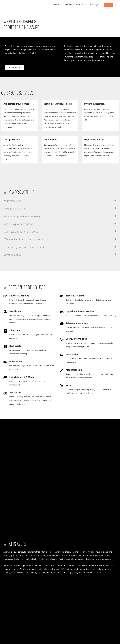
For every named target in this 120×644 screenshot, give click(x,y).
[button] (115, 5)
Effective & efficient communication (25, 239)
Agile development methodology (23, 216)
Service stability (13, 255)
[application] (73, 5)
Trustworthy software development (25, 247)
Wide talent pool (13, 201)
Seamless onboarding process (21, 232)
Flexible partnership (15, 208)
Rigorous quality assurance (20, 224)
